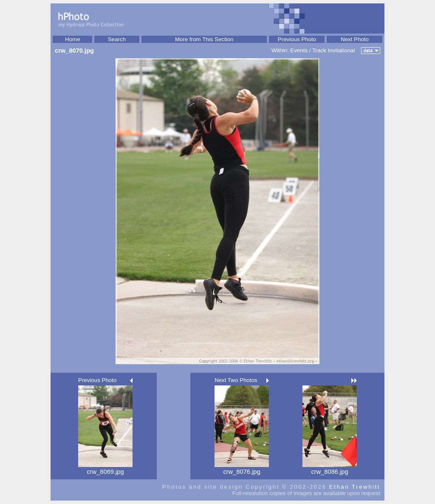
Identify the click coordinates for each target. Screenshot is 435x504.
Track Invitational (333, 50)
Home (73, 39)
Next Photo (355, 39)
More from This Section (204, 39)
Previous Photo (297, 39)
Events (299, 50)
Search (117, 39)
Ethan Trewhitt (355, 487)
